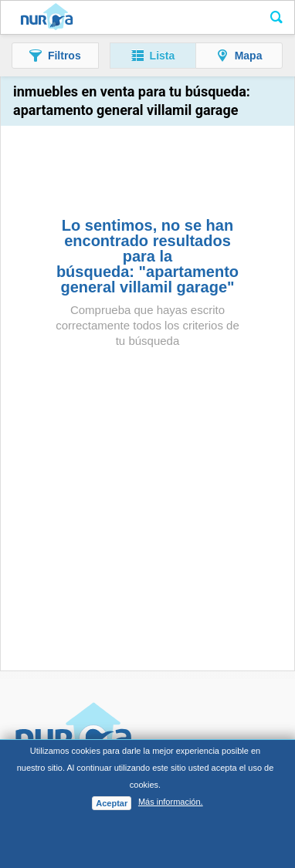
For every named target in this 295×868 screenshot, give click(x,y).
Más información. (171, 802)
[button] (55, 56)
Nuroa (47, 18)
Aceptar (112, 803)
